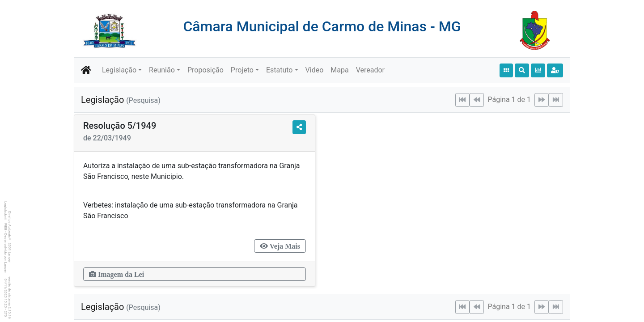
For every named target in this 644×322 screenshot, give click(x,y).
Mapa (339, 70)
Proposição (205, 70)
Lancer (10, 257)
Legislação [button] (119, 70)
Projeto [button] (242, 70)
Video (315, 70)
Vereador (370, 70)
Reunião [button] (162, 70)
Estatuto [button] (280, 70)
